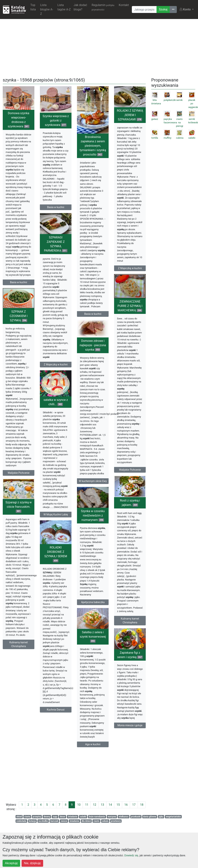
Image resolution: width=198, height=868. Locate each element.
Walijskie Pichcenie (130, 472)
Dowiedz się (131, 855)
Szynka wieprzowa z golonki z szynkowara (56, 120)
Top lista (33, 7)
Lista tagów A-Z (64, 7)
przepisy (37, 817)
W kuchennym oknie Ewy (93, 483)
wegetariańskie (173, 817)
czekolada (21, 821)
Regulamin (103, 7)
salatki (83, 817)
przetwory (116, 821)
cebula (105, 821)
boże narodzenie (97, 817)
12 (95, 805)
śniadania (74, 821)
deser (63, 817)
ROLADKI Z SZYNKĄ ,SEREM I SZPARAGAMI (130, 115)
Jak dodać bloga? (80, 7)
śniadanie (73, 817)
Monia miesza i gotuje (130, 731)
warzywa (112, 817)
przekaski (136, 817)
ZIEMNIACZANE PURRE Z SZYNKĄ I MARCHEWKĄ (130, 308)
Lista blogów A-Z (47, 9)
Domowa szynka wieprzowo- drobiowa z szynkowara (19, 120)
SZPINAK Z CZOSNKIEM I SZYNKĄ (19, 319)
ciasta (27, 817)
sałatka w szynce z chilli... (56, 404)
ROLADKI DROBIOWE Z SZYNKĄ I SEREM (56, 558)
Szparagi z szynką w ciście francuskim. (19, 511)
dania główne (150, 817)
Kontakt (124, 5)
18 (142, 805)
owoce (64, 821)
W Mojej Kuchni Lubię (56, 517)
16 (126, 805)
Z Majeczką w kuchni (130, 268)
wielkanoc (124, 817)
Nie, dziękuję (32, 863)
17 (134, 805)
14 (110, 805)
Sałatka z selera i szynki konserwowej (93, 643)
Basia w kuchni (19, 282)
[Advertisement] (99, 48)
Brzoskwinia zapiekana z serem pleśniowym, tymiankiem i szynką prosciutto (93, 146)
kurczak (54, 821)
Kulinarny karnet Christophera (130, 625)
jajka (161, 817)
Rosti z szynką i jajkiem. (130, 507)
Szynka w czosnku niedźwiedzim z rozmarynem (93, 521)
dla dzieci (86, 821)
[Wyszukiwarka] (144, 10)
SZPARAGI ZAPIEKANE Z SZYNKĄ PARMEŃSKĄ (56, 244)
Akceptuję (11, 863)
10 (79, 805)
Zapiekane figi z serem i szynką (130, 660)
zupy (55, 817)
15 (118, 805)
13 (102, 805)
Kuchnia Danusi (56, 713)
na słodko (43, 821)
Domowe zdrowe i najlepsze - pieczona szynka (93, 347)
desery (47, 817)
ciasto (96, 821)
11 (87, 805)
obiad (19, 817)
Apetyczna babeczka (93, 608)
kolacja (32, 821)
